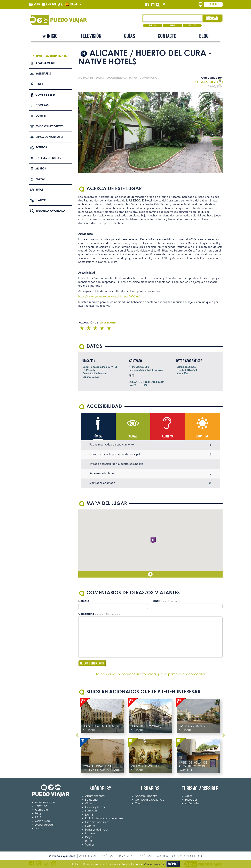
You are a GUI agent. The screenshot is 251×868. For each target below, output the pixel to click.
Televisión (91, 36)
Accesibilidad (44, 825)
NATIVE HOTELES (209, 82)
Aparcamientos (95, 796)
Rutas (172, 26)
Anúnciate (192, 803)
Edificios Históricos (49, 126)
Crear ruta (142, 803)
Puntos (152, 26)
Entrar (213, 4)
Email (156, 601)
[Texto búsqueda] (173, 18)
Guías (130, 36)
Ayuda (37, 4)
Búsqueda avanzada (50, 211)
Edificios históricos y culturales (104, 818)
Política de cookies (153, 856)
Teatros (41, 200)
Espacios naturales (49, 137)
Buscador (191, 800)
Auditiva (168, 436)
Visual (133, 436)
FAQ (38, 817)
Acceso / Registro (146, 796)
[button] (153, 540)
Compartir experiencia (150, 800)
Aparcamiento (46, 63)
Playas (40, 179)
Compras (42, 105)
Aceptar (173, 864)
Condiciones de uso (187, 856)
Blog (204, 36)
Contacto (167, 36)
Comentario (86, 614)
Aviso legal (88, 856)
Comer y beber (45, 95)
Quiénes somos (45, 802)
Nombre (84, 601)
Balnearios (43, 74)
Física (98, 436)
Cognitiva (202, 436)
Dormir (41, 116)
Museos (41, 168)
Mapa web (51, 4)
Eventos (41, 147)
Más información (154, 864)
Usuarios (192, 26)
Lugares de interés (48, 158)
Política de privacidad (118, 856)
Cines (39, 84)
